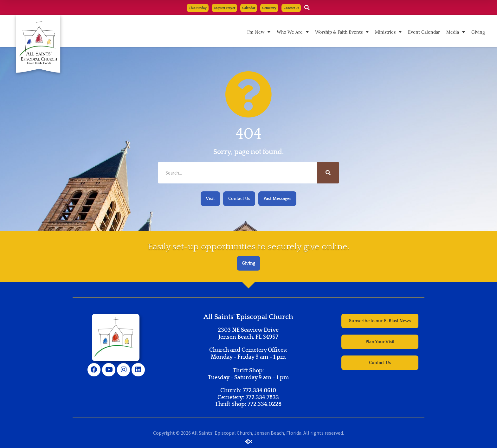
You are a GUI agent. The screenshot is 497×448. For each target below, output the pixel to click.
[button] (319, 8)
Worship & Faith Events (342, 32)
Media (456, 32)
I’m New (259, 32)
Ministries (388, 32)
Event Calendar (424, 32)
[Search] (328, 173)
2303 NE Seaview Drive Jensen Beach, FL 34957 (248, 334)
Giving (478, 32)
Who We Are (293, 32)
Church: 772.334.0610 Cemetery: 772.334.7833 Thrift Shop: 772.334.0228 (248, 398)
